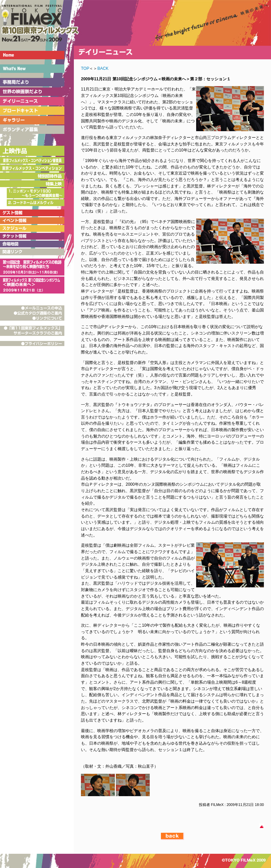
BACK (103, 68)
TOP (85, 68)
